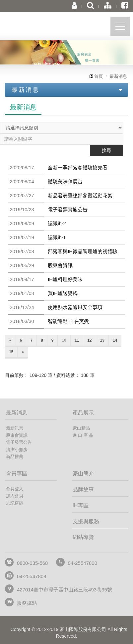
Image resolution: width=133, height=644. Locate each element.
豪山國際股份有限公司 (41, 28)
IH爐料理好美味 (65, 279)
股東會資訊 (60, 265)
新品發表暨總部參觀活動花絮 (80, 196)
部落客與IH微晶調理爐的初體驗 (83, 251)
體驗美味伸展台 (65, 182)
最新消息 (118, 76)
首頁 (96, 76)
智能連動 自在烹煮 (68, 321)
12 (89, 340)
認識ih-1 (57, 238)
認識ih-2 (57, 224)
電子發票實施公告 (68, 210)
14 (115, 340)
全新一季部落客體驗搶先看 (78, 168)
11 (77, 340)
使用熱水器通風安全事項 (75, 307)
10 (64, 340)
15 (11, 352)
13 (102, 340)
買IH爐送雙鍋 (63, 293)
